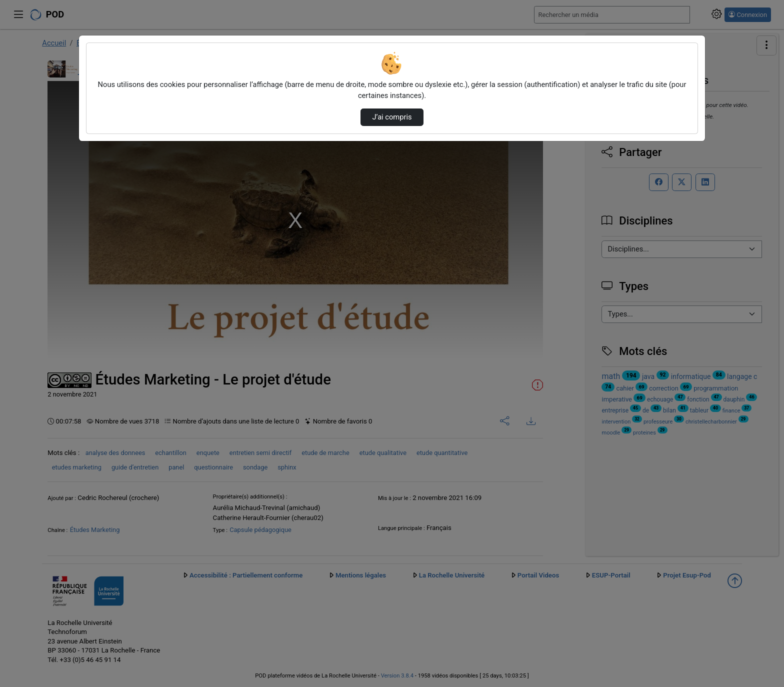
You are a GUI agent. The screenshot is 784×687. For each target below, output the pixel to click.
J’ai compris (392, 117)
